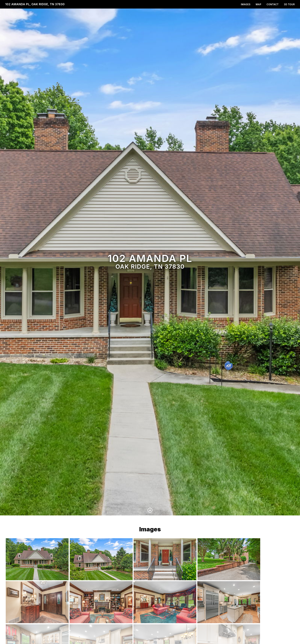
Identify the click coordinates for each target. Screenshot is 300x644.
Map (259, 4)
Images (246, 4)
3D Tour (289, 4)
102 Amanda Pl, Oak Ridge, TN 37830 (35, 4)
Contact (273, 4)
